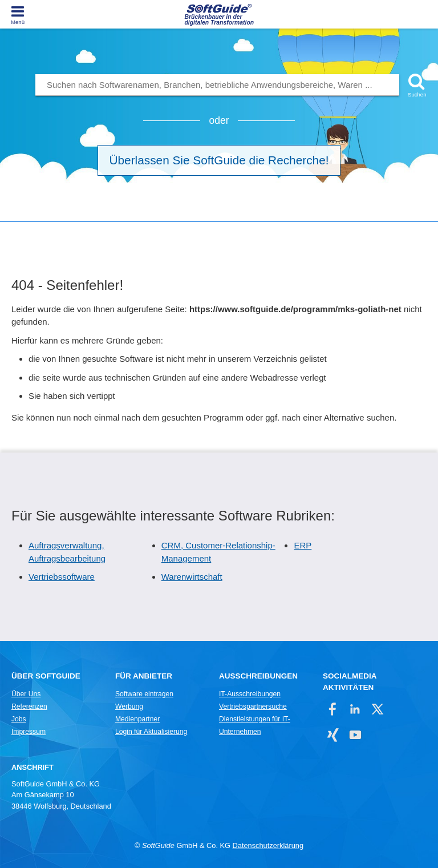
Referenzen (29, 706)
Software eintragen (144, 694)
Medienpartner (137, 719)
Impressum (29, 732)
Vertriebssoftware (62, 577)
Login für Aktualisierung (151, 732)
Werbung (129, 706)
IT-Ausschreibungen (250, 694)
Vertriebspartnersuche (253, 706)
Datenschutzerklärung (268, 845)
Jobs (19, 719)
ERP (303, 545)
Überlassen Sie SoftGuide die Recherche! (219, 160)
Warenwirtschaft (192, 577)
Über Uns (26, 694)
